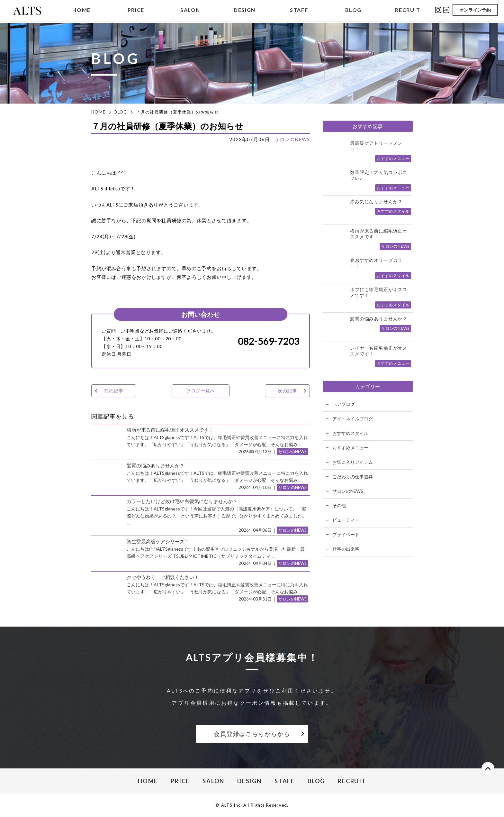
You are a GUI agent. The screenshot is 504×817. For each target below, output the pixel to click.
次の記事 (287, 391)
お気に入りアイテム (353, 462)
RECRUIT (408, 11)
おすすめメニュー (350, 448)
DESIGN (245, 11)
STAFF (299, 11)
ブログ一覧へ (200, 391)
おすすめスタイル (350, 433)
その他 (339, 505)
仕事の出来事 (346, 549)
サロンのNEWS (292, 139)
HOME (81, 11)
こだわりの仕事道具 (353, 477)
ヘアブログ (344, 404)
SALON (190, 11)
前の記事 (114, 391)
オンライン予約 (475, 10)
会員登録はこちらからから (252, 734)
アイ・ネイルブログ (353, 419)
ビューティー (346, 520)
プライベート (346, 534)
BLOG (353, 11)
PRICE (136, 11)
